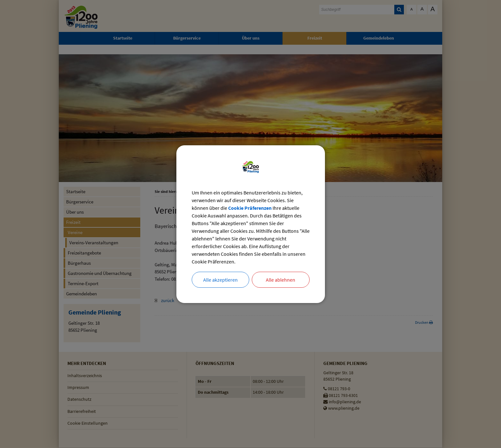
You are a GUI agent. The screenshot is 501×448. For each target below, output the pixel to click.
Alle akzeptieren (220, 280)
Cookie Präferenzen (250, 208)
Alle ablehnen (281, 280)
